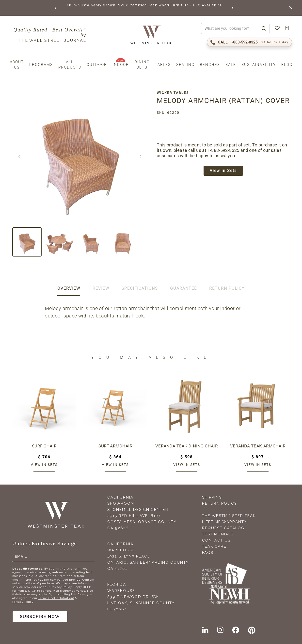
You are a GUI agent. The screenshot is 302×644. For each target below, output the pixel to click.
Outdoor (97, 65)
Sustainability (259, 65)
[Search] (264, 29)
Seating (185, 65)
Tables (163, 65)
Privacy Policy (23, 601)
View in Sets (225, 179)
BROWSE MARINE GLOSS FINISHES (76, 5)
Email (21, 556)
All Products (70, 65)
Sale (231, 65)
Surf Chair (44, 446)
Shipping (212, 497)
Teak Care (214, 546)
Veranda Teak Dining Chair (187, 446)
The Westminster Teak (229, 516)
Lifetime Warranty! (225, 522)
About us (17, 65)
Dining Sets (142, 65)
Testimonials (218, 534)
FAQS (208, 553)
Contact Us (216, 540)
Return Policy (220, 503)
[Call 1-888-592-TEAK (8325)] (249, 42)
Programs (41, 65)
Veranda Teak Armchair (258, 446)
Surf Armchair (115, 446)
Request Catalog (223, 528)
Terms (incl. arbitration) (56, 597)
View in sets (44, 465)
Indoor (121, 65)
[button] (55, 8)
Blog (287, 65)
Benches (210, 65)
